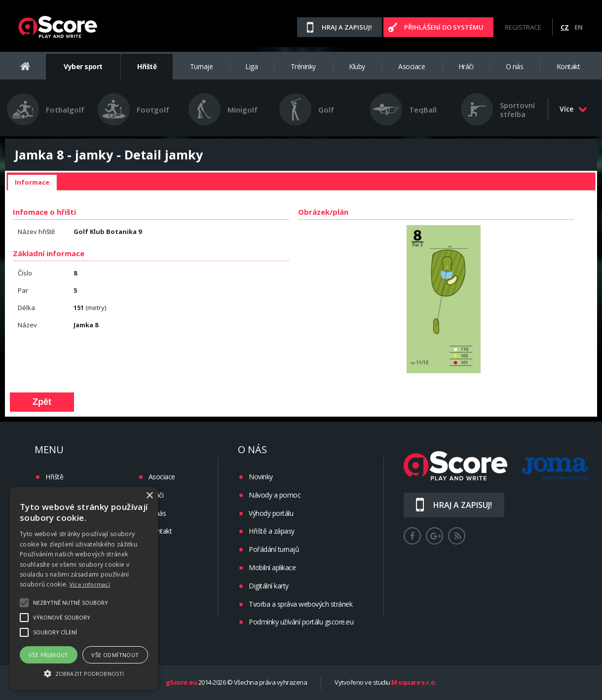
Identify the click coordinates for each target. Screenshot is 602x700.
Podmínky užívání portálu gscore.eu (301, 622)
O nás (515, 66)
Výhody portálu (271, 513)
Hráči (466, 66)
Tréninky (303, 66)
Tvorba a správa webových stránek (301, 604)
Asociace (412, 66)
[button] (84, 673)
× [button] (149, 496)
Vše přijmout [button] (49, 655)
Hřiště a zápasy (272, 531)
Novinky (261, 477)
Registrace (523, 27)
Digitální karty (269, 586)
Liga (251, 66)
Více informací (90, 584)
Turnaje (202, 66)
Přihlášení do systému (444, 27)
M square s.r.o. (414, 683)
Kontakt (568, 66)
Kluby (357, 66)
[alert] (84, 589)
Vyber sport (83, 66)
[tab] (32, 183)
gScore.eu (182, 683)
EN (579, 27)
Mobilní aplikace (272, 567)
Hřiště (147, 66)
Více (573, 109)
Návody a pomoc (275, 495)
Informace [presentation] (32, 182)
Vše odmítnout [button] (115, 655)
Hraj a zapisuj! (347, 27)
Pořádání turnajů (274, 549)
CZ (565, 27)
